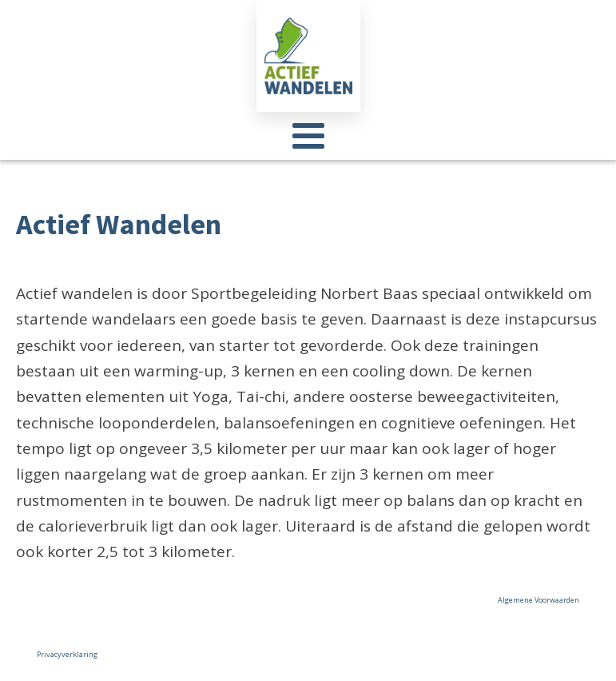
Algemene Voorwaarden (539, 600)
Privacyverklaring (67, 654)
